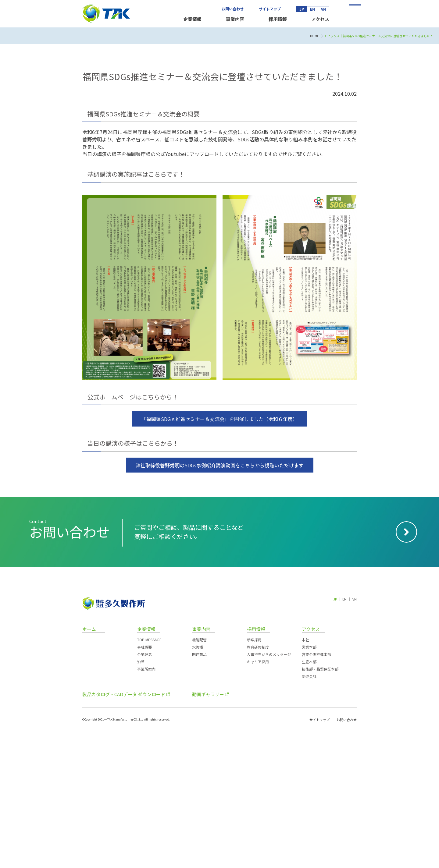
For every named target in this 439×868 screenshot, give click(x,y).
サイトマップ (270, 9)
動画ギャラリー (208, 830)
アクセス (320, 19)
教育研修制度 (258, 783)
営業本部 (309, 783)
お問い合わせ (233, 9)
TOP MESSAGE (149, 776)
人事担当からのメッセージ (269, 790)
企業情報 (192, 19)
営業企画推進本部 (316, 790)
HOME (314, 172)
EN (312, 9)
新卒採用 (254, 776)
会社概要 (145, 783)
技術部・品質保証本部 (320, 805)
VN (323, 9)
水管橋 (198, 783)
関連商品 (199, 790)
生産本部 (309, 797)
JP (302, 9)
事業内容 (235, 19)
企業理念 (145, 790)
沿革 (141, 797)
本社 (305, 776)
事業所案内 (146, 805)
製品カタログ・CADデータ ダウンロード (124, 830)
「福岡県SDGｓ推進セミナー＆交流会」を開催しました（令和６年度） (220, 555)
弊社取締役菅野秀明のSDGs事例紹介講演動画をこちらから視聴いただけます (220, 601)
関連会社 (309, 812)
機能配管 (199, 776)
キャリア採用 (258, 797)
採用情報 (278, 19)
